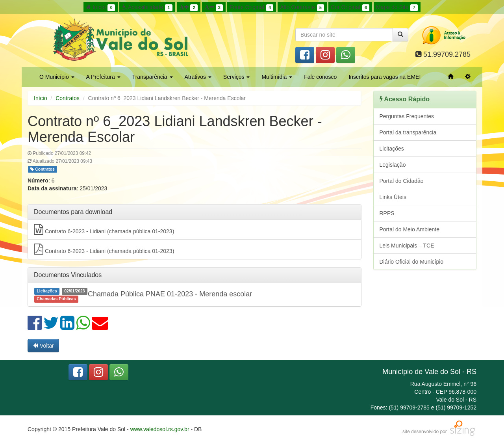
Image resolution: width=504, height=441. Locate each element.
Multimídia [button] (277, 77)
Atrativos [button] (198, 77)
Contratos (68, 98)
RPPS (387, 213)
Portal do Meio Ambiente (410, 229)
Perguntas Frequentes (407, 116)
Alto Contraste (302, 7)
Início (100, 7)
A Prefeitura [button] (103, 77)
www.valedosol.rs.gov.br (160, 429)
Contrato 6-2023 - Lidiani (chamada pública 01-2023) (104, 229)
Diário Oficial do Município (412, 262)
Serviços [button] (237, 77)
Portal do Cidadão (402, 181)
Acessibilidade (147, 7)
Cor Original (350, 7)
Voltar (43, 346)
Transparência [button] (153, 77)
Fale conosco (320, 77)
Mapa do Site (397, 7)
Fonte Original (251, 7)
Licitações (392, 149)
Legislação (393, 165)
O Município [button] (57, 77)
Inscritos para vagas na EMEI (384, 77)
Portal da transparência (408, 132)
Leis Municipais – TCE (407, 246)
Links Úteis (393, 197)
